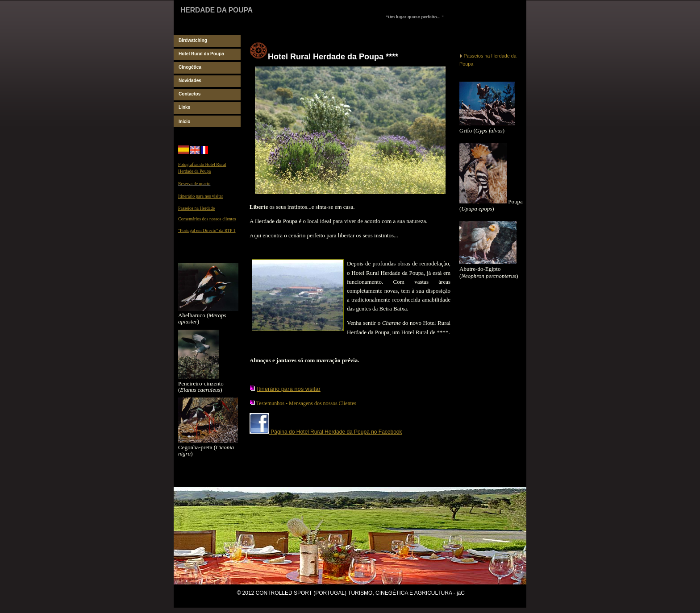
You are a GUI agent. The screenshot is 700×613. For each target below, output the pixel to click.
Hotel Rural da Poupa (201, 54)
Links (184, 107)
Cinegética (190, 67)
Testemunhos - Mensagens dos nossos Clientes (306, 403)
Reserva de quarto (194, 184)
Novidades (190, 81)
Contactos (190, 94)
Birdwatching (193, 40)
